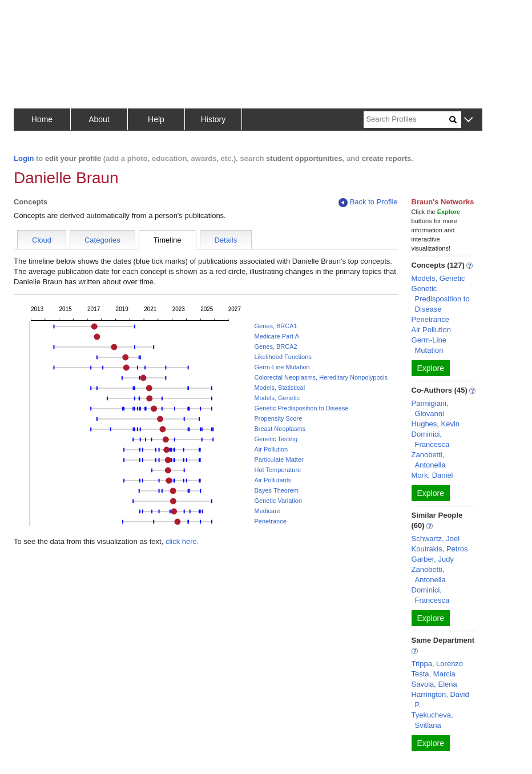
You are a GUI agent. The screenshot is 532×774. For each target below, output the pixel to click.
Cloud (42, 240)
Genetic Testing (276, 439)
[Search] (406, 120)
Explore (431, 368)
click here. (182, 541)
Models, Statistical (279, 388)
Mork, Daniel (432, 475)
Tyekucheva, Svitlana (432, 720)
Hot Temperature (277, 470)
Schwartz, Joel (436, 539)
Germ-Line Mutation (282, 367)
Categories (102, 240)
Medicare (267, 511)
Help (156, 119)
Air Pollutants (273, 480)
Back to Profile (368, 202)
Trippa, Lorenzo (438, 664)
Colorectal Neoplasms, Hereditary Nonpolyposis (321, 377)
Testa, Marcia (434, 674)
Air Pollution (271, 449)
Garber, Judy (433, 559)
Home (42, 119)
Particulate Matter (279, 459)
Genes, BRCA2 (275, 346)
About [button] (99, 119)
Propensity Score (278, 418)
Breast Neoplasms (280, 429)
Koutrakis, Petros (440, 549)
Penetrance (270, 521)
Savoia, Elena (434, 684)
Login (24, 158)
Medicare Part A (276, 336)
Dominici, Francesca (431, 439)
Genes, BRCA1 (275, 326)
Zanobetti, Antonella (429, 460)
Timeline (168, 240)
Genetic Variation (278, 501)
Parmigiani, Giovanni (430, 408)
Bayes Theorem (276, 490)
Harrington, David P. (440, 700)
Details (226, 240)
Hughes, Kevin (436, 424)
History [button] (213, 119)
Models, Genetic (277, 398)
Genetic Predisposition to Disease (301, 408)
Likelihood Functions (283, 357)
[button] (468, 120)
